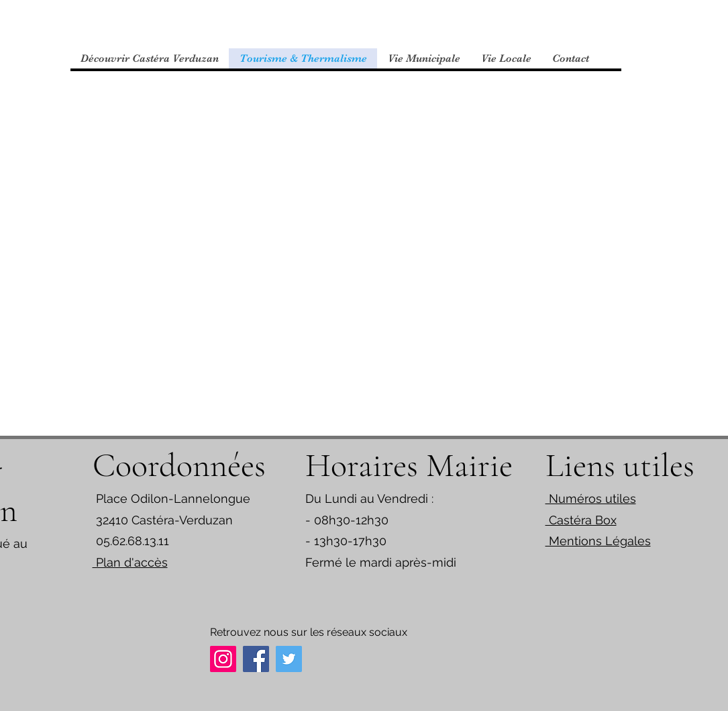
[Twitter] (289, 659)
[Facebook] (256, 659)
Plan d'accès (130, 562)
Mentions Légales (598, 541)
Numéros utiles (591, 499)
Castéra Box (581, 520)
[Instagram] (223, 659)
